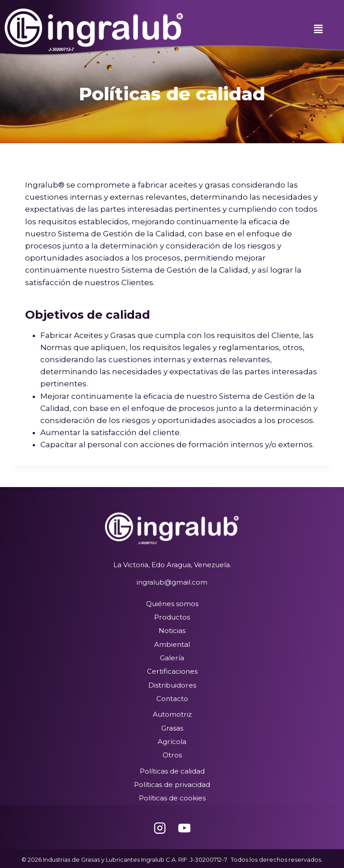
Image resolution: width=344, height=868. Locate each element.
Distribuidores (172, 684)
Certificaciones (172, 671)
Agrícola (172, 740)
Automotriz (172, 713)
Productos (172, 617)
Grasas (172, 727)
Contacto (172, 698)
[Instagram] (160, 826)
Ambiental (172, 644)
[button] (318, 29)
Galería (172, 657)
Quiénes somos (172, 604)
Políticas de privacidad (172, 783)
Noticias (172, 631)
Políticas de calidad (172, 769)
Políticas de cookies (172, 796)
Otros (172, 754)
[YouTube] (184, 826)
